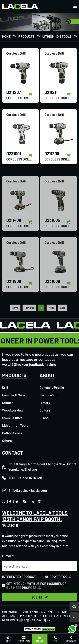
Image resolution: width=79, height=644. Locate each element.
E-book (45, 418)
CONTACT (13, 453)
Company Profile (52, 387)
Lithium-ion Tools (57, 37)
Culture (45, 410)
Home (6, 37)
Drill (5, 387)
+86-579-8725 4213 (29, 478)
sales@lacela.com (34, 490)
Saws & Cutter (12, 418)
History (45, 403)
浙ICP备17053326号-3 (34, 620)
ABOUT (47, 375)
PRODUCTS (26, 37)
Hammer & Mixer (14, 395)
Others (7, 440)
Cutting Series (12, 433)
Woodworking (12, 410)
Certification (49, 395)
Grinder (7, 403)
